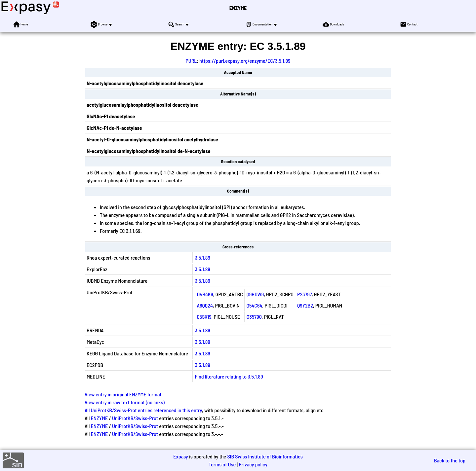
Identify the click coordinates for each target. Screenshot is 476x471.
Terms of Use (222, 464)
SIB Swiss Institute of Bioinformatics (265, 456)
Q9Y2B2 (305, 305)
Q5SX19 (204, 317)
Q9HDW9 (255, 294)
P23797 (304, 294)
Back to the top (450, 460)
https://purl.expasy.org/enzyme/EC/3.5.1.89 (245, 61)
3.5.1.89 (202, 257)
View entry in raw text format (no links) (125, 402)
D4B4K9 (205, 294)
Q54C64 (255, 305)
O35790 (254, 317)
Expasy (180, 456)
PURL (191, 61)
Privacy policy (253, 464)
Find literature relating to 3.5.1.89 (229, 376)
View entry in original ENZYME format (123, 394)
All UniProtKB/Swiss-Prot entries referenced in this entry (143, 410)
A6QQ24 (205, 305)
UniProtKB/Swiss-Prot (135, 418)
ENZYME (238, 8)
